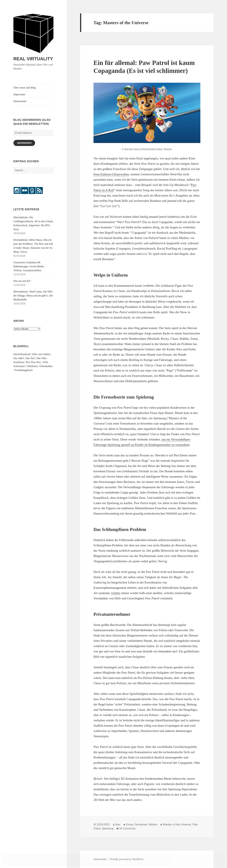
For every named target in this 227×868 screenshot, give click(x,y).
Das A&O (19, 358)
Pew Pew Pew (34, 362)
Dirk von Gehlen (41, 354)
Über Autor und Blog (25, 88)
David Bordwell (22, 354)
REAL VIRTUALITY (33, 59)
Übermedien (46, 366)
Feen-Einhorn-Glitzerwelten (111, 174)
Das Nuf (30, 358)
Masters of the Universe (177, 825)
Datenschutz (20, 101)
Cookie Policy (60, 863)
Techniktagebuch (24, 370)
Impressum (19, 94)
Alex (118, 825)
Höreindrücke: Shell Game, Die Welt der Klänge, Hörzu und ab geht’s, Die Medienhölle (33, 296)
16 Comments (127, 828)
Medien (153, 825)
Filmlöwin (32, 366)
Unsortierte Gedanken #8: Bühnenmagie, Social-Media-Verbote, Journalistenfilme (29, 266)
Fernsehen (141, 825)
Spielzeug (108, 828)
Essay (130, 825)
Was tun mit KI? (22, 281)
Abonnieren (24, 143)
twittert (116, 593)
